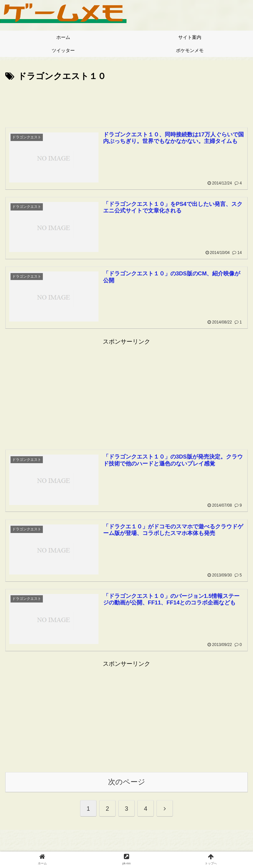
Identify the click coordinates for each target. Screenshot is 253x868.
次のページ (127, 783)
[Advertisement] (126, 102)
